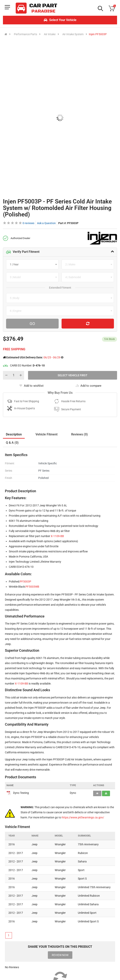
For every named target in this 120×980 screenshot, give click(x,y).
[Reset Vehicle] (88, 324)
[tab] (60, 252)
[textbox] (15, 264)
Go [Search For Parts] (32, 324)
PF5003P (25, 582)
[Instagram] (17, 955)
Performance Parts (25, 34)
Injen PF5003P (98, 34)
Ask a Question (46, 223)
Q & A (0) (12, 443)
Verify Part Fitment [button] (23, 252)
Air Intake (50, 34)
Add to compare (89, 386)
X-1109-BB (57, 536)
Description (14, 434)
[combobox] (32, 264)
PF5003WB (32, 587)
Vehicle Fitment (46, 434)
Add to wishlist (31, 386)
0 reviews (28, 223)
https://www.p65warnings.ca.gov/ (83, 817)
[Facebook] (7, 955)
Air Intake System (73, 34)
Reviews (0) (80, 434)
